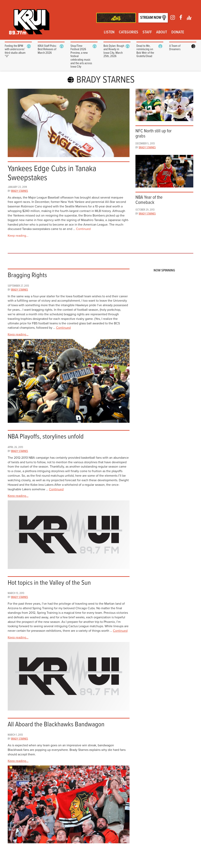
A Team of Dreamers (175, 48)
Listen (109, 32)
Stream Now (153, 18)
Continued (83, 229)
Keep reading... (18, 236)
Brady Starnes (20, 191)
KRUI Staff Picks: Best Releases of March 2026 (47, 49)
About (162, 32)
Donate (178, 32)
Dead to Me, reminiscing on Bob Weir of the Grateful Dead (145, 51)
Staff (147, 32)
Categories (129, 32)
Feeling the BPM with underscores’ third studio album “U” (15, 51)
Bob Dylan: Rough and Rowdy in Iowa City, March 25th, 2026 (114, 51)
